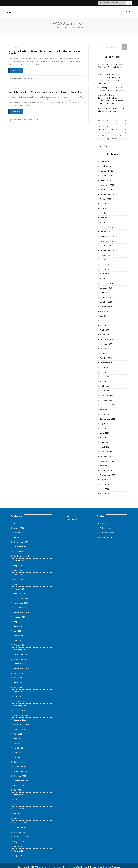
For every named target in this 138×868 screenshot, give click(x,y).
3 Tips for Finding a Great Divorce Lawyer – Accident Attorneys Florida (44, 50)
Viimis (39, 864)
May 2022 (104, 379)
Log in (103, 521)
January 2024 (106, 285)
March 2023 (105, 332)
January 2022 (106, 397)
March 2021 (105, 444)
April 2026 (105, 159)
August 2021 (105, 421)
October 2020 (106, 468)
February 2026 (106, 168)
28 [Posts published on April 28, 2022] (112, 132)
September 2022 (107, 360)
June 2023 (105, 318)
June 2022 (105, 374)
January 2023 (106, 341)
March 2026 (105, 163)
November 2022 (107, 351)
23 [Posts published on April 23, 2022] (121, 129)
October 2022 (106, 355)
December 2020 (107, 458)
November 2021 (107, 407)
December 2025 (107, 178)
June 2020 (105, 486)
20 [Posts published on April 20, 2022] (108, 129)
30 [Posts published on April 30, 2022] (121, 132)
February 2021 (106, 449)
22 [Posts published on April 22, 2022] (117, 129)
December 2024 (107, 234)
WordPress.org (106, 535)
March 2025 (105, 220)
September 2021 (107, 416)
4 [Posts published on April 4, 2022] (99, 124)
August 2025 (106, 196)
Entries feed (105, 525)
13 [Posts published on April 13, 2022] (108, 126)
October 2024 (106, 243)
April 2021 (104, 440)
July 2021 (104, 426)
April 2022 (104, 383)
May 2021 (104, 435)
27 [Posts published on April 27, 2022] (108, 132)
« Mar (99, 143)
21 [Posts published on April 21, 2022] (112, 129)
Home (57, 25)
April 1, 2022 (14, 45)
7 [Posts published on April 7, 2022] (112, 124)
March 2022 (105, 388)
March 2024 (105, 276)
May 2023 (104, 323)
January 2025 (106, 229)
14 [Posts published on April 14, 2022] (112, 126)
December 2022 (107, 346)
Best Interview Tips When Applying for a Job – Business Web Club (45, 90)
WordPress (81, 864)
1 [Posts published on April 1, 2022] (117, 121)
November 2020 (107, 463)
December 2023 (107, 290)
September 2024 (107, 248)
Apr (73, 25)
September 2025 (107, 192)
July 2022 (104, 369)
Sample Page (124, 11)
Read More (17, 68)
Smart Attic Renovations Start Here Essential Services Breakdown (111, 64)
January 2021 (106, 454)
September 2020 (108, 472)
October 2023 (106, 299)
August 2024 (106, 252)
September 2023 (107, 304)
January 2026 (106, 173)
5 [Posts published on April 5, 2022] (103, 124)
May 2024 (104, 267)
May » (107, 143)
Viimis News (17, 76)
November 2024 (107, 238)
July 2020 (104, 482)
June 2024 (105, 262)
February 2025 (106, 224)
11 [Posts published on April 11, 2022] (99, 126)
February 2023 (106, 337)
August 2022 (106, 365)
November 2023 (107, 294)
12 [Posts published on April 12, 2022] (103, 126)
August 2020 (106, 477)
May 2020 (104, 491)
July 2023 (104, 313)
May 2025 (104, 210)
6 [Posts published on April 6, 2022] (108, 124)
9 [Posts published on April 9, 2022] (121, 124)
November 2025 (107, 182)
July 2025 (104, 201)
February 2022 (106, 393)
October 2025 (106, 187)
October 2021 (106, 412)
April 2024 (104, 271)
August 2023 (106, 309)
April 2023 (104, 327)
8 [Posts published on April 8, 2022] (117, 124)
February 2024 (106, 280)
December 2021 (107, 402)
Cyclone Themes (112, 864)
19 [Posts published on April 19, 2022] (103, 129)
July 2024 (104, 257)
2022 (66, 25)
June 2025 (105, 206)
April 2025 (104, 215)
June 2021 (104, 430)
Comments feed (107, 530)
